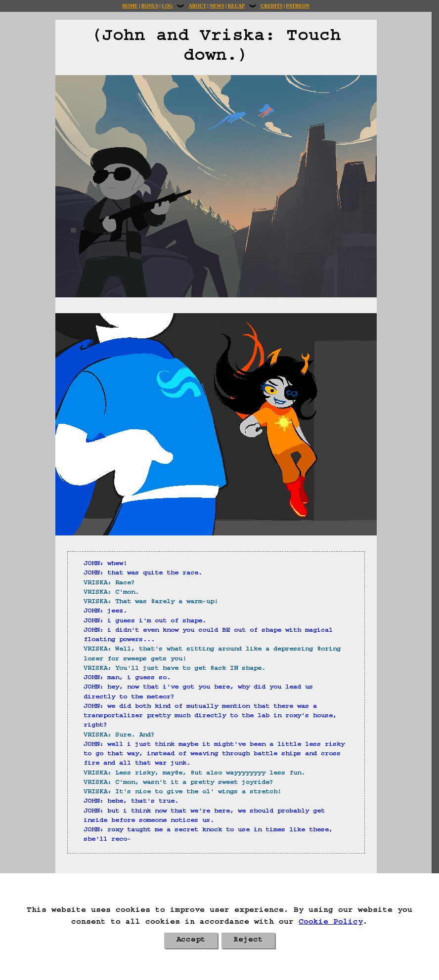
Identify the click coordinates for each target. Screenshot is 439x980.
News (217, 6)
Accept (191, 940)
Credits (271, 6)
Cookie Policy (331, 923)
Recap (236, 6)
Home (130, 6)
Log (167, 6)
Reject (248, 940)
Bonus (150, 6)
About (197, 6)
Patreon (297, 6)
